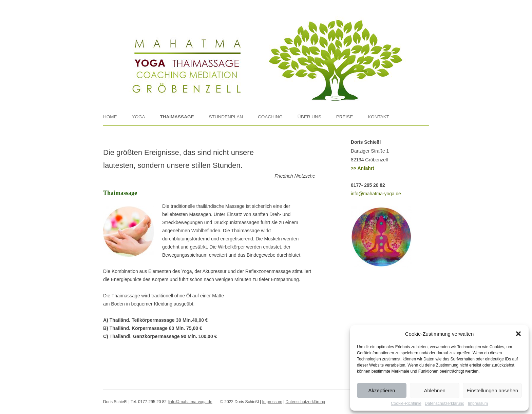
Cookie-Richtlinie (406, 403)
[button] (518, 334)
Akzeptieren (382, 390)
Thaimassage (177, 117)
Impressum (478, 403)
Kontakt (378, 117)
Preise (345, 117)
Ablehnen (434, 390)
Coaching (270, 117)
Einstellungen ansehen (492, 390)
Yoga (138, 117)
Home (110, 117)
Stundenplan (226, 117)
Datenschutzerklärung (445, 403)
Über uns (309, 117)
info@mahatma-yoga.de (376, 194)
